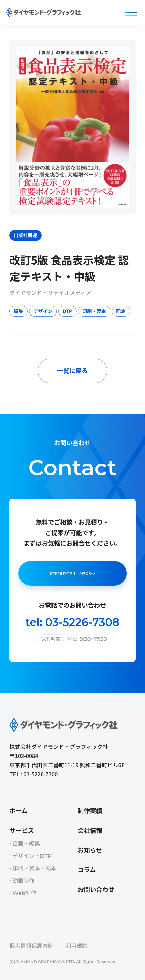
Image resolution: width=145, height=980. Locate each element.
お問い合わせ (96, 890)
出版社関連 (25, 235)
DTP (67, 311)
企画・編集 (26, 844)
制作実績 (90, 811)
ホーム (18, 811)
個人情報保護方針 (31, 946)
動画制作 (23, 881)
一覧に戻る (72, 371)
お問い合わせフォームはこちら (72, 573)
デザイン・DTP (32, 856)
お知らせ (90, 850)
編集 (18, 311)
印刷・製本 (94, 311)
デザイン (43, 311)
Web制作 (24, 893)
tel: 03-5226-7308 (72, 622)
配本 (121, 311)
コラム (87, 870)
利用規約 (77, 946)
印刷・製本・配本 (34, 868)
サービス (22, 831)
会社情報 (90, 831)
